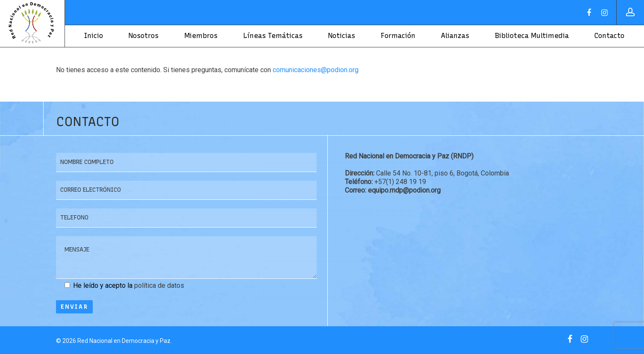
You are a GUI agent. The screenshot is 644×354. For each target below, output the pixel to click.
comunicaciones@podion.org (316, 70)
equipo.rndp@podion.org (403, 190)
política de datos (159, 285)
